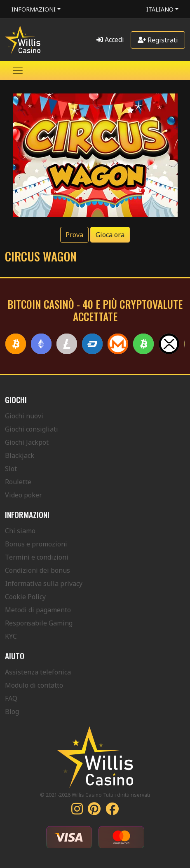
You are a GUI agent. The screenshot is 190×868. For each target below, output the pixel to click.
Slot (11, 469)
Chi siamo (20, 531)
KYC (11, 636)
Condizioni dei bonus (38, 570)
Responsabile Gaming (39, 623)
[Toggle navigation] (18, 70)
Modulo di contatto (34, 685)
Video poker (23, 495)
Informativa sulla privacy (44, 583)
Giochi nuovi (24, 416)
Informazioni (34, 9)
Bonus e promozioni (36, 544)
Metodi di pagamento (38, 610)
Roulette (18, 482)
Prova (74, 235)
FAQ (11, 698)
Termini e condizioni (37, 557)
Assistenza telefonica (38, 672)
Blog (12, 712)
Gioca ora (110, 235)
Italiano (160, 9)
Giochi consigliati (32, 429)
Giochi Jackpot (27, 442)
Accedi (110, 40)
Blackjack (20, 455)
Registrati (158, 40)
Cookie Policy (25, 597)
